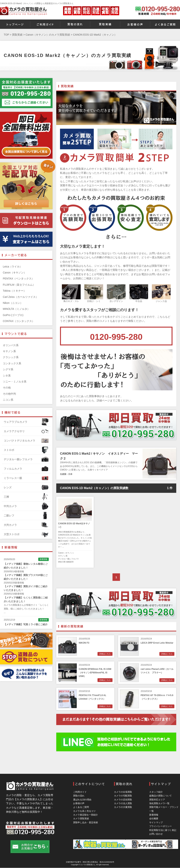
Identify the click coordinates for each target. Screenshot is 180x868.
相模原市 (70, 562)
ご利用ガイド (80, 792)
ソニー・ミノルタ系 (15, 382)
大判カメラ (26, 525)
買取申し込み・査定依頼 (85, 822)
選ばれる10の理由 (82, 800)
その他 (7, 388)
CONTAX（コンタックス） (19, 321)
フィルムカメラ (26, 469)
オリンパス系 (11, 345)
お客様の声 (79, 803)
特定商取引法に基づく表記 (163, 830)
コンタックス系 (12, 363)
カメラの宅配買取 (123, 796)
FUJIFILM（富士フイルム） (19, 285)
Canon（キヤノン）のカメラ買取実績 (48, 35)
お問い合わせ (156, 834)
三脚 (26, 497)
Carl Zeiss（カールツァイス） (21, 297)
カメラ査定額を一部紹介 (85, 815)
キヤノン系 (63, 556)
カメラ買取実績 (81, 819)
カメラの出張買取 (123, 792)
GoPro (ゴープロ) (13, 315)
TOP (6, 35)
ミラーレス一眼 (26, 478)
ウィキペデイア (100, 470)
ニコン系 (8, 400)
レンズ (26, 487)
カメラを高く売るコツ (84, 811)
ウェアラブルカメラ (26, 422)
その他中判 (9, 394)
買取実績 (17, 35)
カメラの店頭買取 (123, 800)
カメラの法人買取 (123, 803)
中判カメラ (26, 506)
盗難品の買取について (160, 796)
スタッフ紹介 (156, 792)
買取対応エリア (157, 800)
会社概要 (154, 819)
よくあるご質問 (81, 807)
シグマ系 (8, 369)
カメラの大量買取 (123, 807)
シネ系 (7, 376)
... (5, 612)
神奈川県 (62, 562)
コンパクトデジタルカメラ (26, 441)
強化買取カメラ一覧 (159, 803)
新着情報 (154, 815)
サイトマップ (156, 822)
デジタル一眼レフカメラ (68, 559)
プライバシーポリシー (160, 826)
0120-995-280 (116, 337)
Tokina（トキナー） (14, 291)
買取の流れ (79, 796)
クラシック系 (11, 357)
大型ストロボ (26, 534)
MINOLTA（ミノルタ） (16, 309)
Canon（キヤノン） (66, 553)
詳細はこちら (105, 654)
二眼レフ (26, 515)
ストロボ (26, 450)
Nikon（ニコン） (13, 303)
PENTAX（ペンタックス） (18, 279)
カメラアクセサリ (26, 431)
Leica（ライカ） (12, 267)
